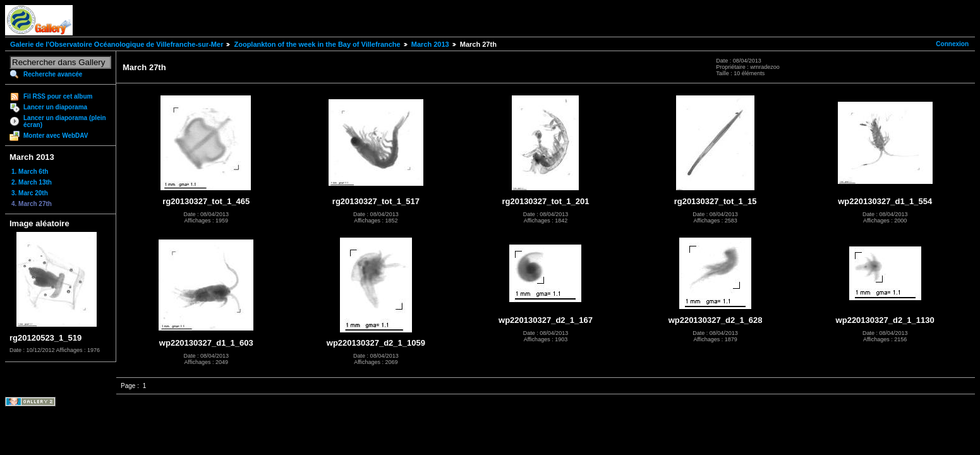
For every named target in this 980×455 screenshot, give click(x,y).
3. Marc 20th (30, 193)
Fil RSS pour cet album (58, 96)
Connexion (952, 44)
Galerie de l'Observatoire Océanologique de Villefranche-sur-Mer (117, 44)
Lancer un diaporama (55, 107)
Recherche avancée (53, 74)
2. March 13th (32, 182)
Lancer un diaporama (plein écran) (65, 121)
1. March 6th (30, 172)
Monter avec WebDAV (56, 136)
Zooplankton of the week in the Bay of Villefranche (317, 44)
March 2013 (430, 44)
